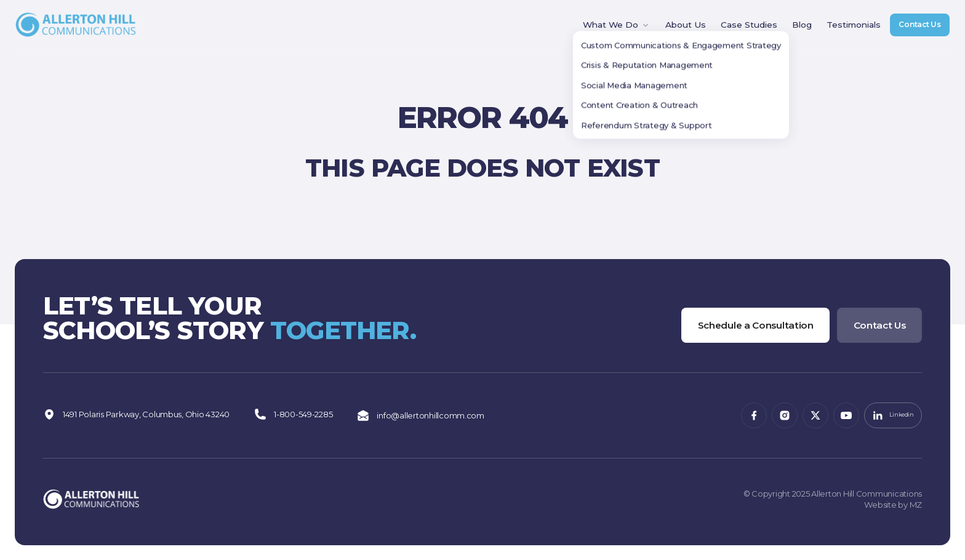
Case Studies (737, 29)
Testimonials (839, 29)
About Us (676, 29)
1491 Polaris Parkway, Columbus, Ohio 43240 (136, 416)
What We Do (609, 29)
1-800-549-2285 (293, 416)
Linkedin (889, 416)
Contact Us (913, 28)
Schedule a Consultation (742, 323)
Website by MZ (893, 505)
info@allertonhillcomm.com (421, 416)
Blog (788, 29)
